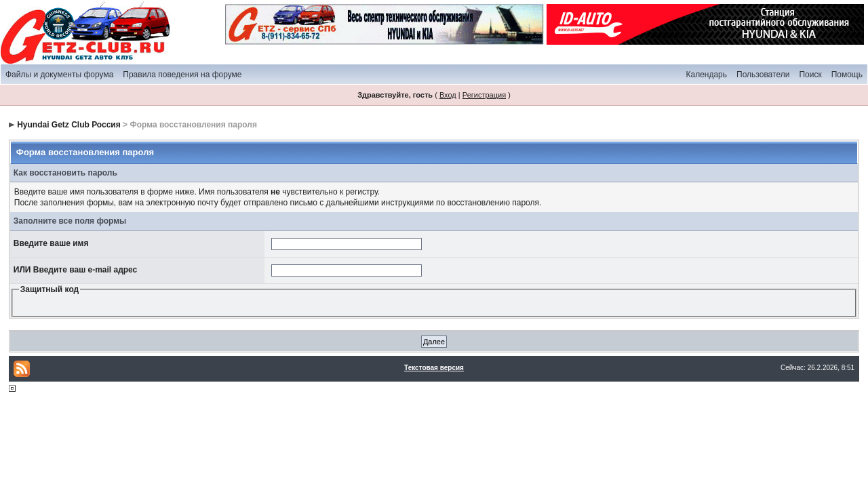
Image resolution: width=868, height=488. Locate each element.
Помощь (847, 75)
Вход (448, 95)
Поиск (810, 75)
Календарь (706, 75)
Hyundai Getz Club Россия (69, 125)
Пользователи (763, 75)
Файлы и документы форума (59, 75)
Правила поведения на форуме (182, 75)
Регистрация (484, 95)
